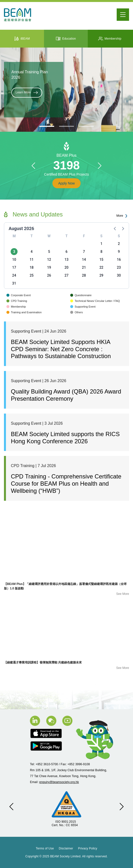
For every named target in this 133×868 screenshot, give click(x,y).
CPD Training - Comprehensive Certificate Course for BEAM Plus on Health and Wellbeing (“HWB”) (66, 484)
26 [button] (49, 275)
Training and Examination (24, 312)
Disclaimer (66, 848)
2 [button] (119, 244)
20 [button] (66, 267)
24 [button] (14, 275)
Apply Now (67, 183)
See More (123, 594)
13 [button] (66, 260)
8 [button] (101, 252)
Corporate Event (19, 295)
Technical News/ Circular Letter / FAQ (95, 301)
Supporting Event (83, 307)
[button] (33, 166)
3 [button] (14, 252)
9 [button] (119, 252)
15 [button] (101, 260)
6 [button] (66, 252)
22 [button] (101, 267)
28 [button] (84, 275)
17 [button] (14, 267)
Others (77, 312)
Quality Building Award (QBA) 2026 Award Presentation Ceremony (66, 395)
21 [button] (84, 267)
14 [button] (84, 260)
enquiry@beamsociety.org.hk (59, 782)
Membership (16, 307)
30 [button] (119, 275)
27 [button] (66, 275)
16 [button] (119, 260)
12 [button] (49, 260)
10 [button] (14, 260)
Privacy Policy (88, 848)
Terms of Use (45, 848)
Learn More (27, 93)
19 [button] (49, 267)
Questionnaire (81, 295)
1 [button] (101, 244)
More (123, 216)
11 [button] (32, 260)
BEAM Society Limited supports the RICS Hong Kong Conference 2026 (65, 438)
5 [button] (49, 252)
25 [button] (32, 275)
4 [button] (32, 252)
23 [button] (119, 267)
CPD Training (17, 301)
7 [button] (84, 252)
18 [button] (32, 267)
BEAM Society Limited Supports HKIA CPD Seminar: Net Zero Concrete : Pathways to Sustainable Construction (61, 349)
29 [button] (101, 275)
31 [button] (14, 283)
